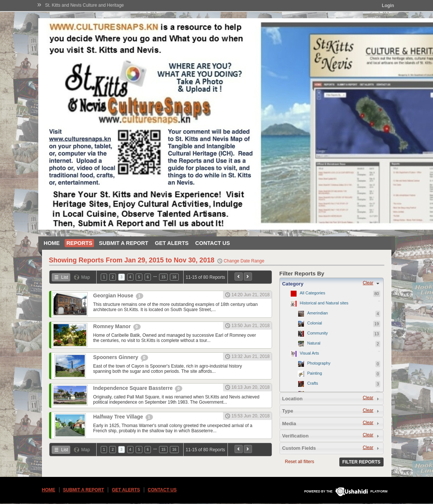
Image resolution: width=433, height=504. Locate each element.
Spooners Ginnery (117, 357)
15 (163, 277)
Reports (80, 243)
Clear (368, 283)
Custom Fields (299, 448)
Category (293, 284)
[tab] (332, 284)
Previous (239, 277)
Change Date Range (244, 261)
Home (52, 243)
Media (289, 424)
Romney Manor (113, 326)
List (65, 277)
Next (248, 277)
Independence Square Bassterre (134, 388)
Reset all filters (300, 462)
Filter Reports (361, 462)
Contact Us (212, 243)
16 (174, 277)
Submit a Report (123, 243)
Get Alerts (172, 243)
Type (288, 411)
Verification (295, 436)
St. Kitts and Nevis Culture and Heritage (84, 5)
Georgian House (114, 295)
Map (86, 277)
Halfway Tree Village (119, 417)
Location (292, 399)
